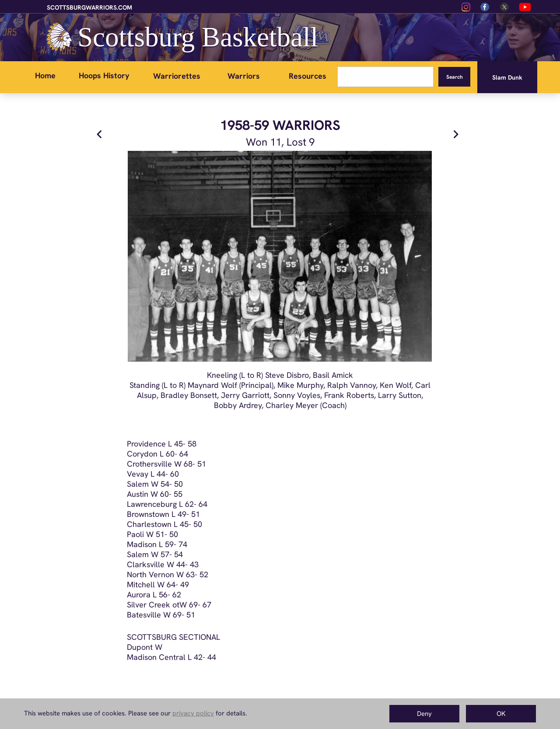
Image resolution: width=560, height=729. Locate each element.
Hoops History (104, 75)
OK (501, 714)
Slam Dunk (507, 77)
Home (45, 75)
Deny (424, 714)
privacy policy (193, 713)
